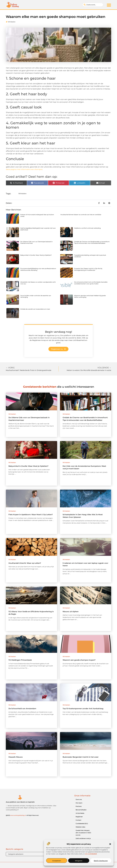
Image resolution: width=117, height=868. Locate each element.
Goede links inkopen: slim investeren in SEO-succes (84, 833)
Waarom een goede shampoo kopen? (79, 660)
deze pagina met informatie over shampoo (24, 169)
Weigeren (79, 861)
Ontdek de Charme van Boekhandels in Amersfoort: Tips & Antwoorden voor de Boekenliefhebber (92, 242)
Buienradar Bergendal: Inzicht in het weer (81, 757)
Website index (80, 827)
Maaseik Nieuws (16, 757)
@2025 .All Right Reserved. (22, 815)
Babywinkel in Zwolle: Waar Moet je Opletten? (36, 255)
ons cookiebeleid (91, 854)
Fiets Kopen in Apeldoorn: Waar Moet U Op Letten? (31, 515)
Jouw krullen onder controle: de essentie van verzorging (36, 296)
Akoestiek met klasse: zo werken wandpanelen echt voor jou (38, 283)
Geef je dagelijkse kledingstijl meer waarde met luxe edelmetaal (38, 229)
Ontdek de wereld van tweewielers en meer (35, 309)
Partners (79, 806)
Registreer (79, 817)
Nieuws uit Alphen (71, 612)
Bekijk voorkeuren (101, 861)
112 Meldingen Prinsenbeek (20, 660)
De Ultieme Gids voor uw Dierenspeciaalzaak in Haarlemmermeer (36, 242)
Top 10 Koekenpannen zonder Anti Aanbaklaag (83, 709)
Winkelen (12, 22)
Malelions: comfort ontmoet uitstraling (87, 228)
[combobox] (93, 5)
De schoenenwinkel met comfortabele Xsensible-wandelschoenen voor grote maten (91, 283)
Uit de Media (80, 813)
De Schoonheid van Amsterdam (22, 709)
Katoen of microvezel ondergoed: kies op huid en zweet (37, 215)
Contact (78, 820)
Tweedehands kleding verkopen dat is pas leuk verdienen (90, 256)
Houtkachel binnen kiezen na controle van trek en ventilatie (81, 215)
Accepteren (57, 861)
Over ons (79, 799)
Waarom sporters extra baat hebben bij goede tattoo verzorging (90, 296)
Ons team (79, 803)
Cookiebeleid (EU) (82, 824)
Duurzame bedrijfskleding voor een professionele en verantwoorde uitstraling (38, 269)
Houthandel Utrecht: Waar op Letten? (25, 563)
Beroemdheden (81, 810)
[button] (110, 844)
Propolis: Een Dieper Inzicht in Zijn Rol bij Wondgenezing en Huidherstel (88, 269)
